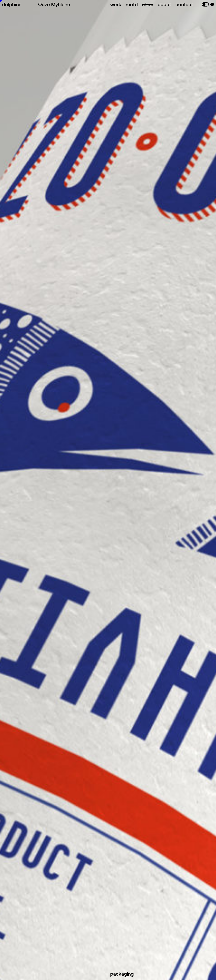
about (164, 4)
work (116, 4)
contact (184, 4)
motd (132, 4)
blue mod (212, 4)
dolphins (12, 4)
